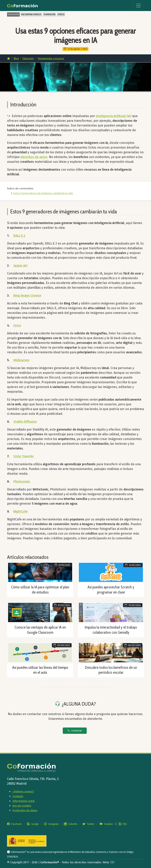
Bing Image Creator (27, 295)
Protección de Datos (25, 810)
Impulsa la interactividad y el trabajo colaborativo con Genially (111, 630)
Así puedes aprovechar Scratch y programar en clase (111, 590)
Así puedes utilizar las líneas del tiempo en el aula (40, 670)
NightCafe (21, 511)
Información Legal (23, 801)
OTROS (61, 14)
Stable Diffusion (25, 422)
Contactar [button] (75, 731)
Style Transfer (24, 456)
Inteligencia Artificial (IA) (114, 116)
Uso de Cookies (22, 806)
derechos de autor (34, 157)
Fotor (17, 325)
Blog (16, 58)
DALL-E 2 (19, 236)
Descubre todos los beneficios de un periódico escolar (111, 670)
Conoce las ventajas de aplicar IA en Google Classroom (40, 630)
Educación (28, 58)
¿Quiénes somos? (23, 791)
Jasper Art (20, 266)
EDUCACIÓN (13, 14)
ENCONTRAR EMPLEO (31, 14)
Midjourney (21, 360)
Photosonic (22, 481)
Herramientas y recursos (51, 58)
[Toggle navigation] (138, 6)
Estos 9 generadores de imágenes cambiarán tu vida (43, 193)
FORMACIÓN (49, 14)
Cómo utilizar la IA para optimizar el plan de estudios (40, 590)
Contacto (18, 796)
